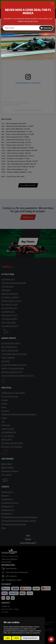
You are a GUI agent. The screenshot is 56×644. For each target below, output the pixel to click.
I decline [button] (16, 638)
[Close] (52, 4)
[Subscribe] (51, 639)
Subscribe (46, 28)
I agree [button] (8, 638)
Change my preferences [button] (30, 638)
